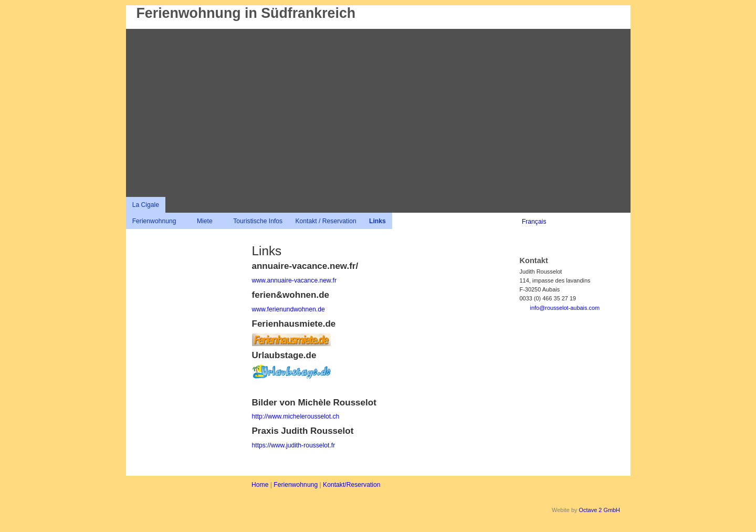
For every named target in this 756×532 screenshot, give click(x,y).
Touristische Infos (258, 221)
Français (534, 222)
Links (377, 221)
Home (260, 485)
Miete (205, 221)
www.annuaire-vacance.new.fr (295, 280)
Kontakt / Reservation (325, 221)
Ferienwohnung (154, 221)
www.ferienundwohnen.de (288, 309)
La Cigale (146, 205)
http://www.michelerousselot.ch (296, 416)
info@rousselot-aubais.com (565, 308)
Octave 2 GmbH (600, 510)
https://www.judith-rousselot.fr (294, 445)
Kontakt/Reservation (351, 485)
